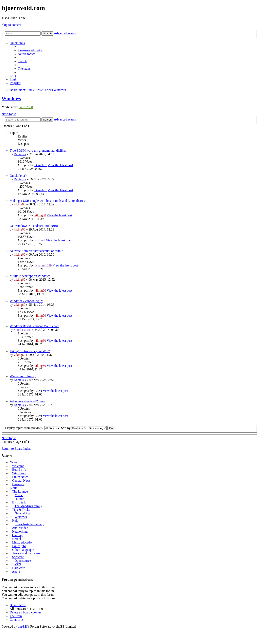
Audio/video (20, 528)
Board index (18, 605)
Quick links (17, 43)
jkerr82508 (26, 107)
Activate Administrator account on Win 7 (36, 251)
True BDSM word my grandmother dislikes (38, 151)
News (13, 462)
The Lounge (20, 491)
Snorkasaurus (22, 330)
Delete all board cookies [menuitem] (25, 612)
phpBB (22, 627)
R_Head (40, 240)
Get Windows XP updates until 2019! (34, 226)
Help (15, 521)
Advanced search (65, 33)
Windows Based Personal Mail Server (34, 326)
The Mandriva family (28, 506)
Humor (19, 499)
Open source (23, 561)
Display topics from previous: (33, 428)
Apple (16, 572)
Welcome (18, 466)
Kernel (17, 539)
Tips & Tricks (21, 510)
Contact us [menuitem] (17, 620)
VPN (18, 564)
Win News (19, 473)
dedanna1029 (43, 265)
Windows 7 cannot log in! (27, 301)
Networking (22, 513)
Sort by (74, 428)
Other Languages (23, 550)
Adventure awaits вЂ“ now (27, 401)
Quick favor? (18, 176)
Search (47, 33)
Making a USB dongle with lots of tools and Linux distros (47, 201)
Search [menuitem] (22, 61)
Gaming (17, 535)
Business (18, 484)
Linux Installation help (29, 524)
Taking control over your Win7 (30, 351)
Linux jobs (19, 546)
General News (21, 481)
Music (19, 495)
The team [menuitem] (24, 68)
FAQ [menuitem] (13, 76)
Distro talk (19, 502)
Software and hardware (25, 553)
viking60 (20, 204)
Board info (19, 470)
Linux (14, 488)
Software (18, 557)
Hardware (19, 568)
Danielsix (20, 154)
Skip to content (11, 25)
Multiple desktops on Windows (30, 276)
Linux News (20, 477)
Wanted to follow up (23, 376)
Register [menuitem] (15, 83)
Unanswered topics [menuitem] (30, 50)
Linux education (23, 542)
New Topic (9, 114)
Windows (11, 98)
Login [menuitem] (14, 79)
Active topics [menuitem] (26, 54)
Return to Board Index (16, 449)
